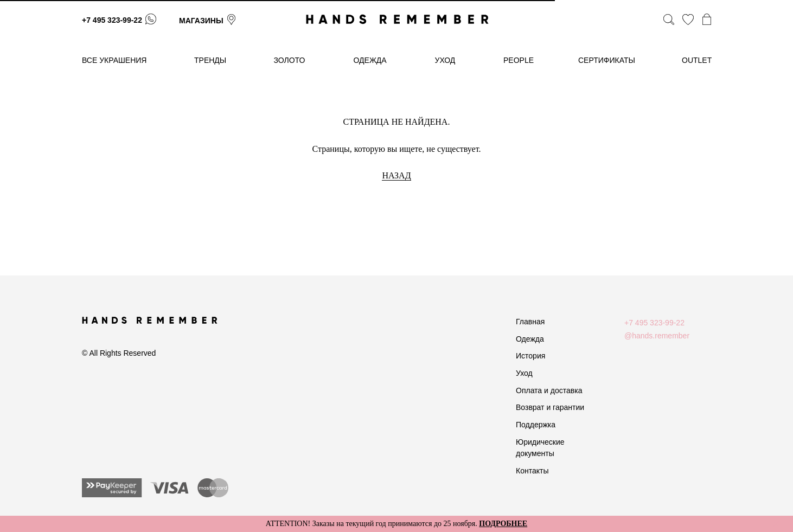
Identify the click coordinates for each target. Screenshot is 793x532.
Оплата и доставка (549, 390)
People (519, 60)
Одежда (530, 339)
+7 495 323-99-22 (112, 20)
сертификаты (607, 60)
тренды (210, 60)
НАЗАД (396, 175)
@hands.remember (657, 336)
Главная (530, 322)
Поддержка (536, 425)
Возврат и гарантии (550, 407)
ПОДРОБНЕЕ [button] (503, 524)
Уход (524, 373)
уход (445, 60)
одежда (370, 60)
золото (290, 60)
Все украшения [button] (114, 60)
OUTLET (697, 60)
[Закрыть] (776, 524)
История (530, 356)
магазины (201, 21)
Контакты (532, 471)
